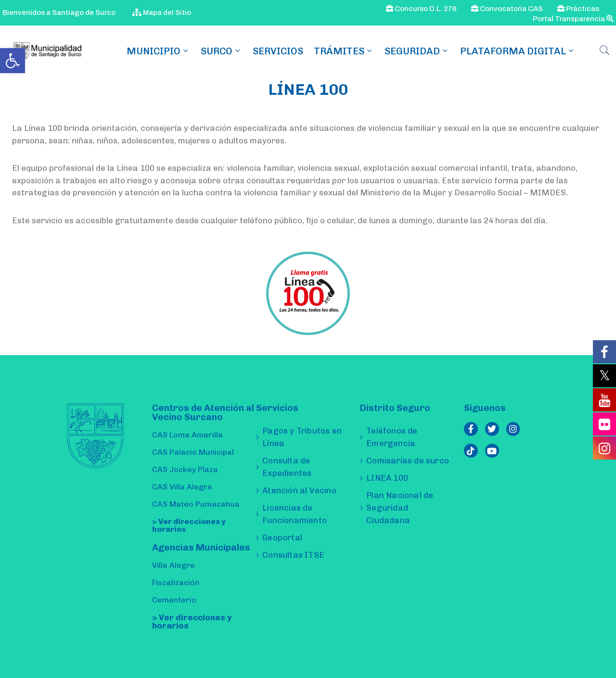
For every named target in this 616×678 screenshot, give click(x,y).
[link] (13, 61)
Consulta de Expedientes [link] (287, 467)
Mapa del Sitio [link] (162, 13)
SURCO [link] (221, 51)
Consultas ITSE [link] (293, 555)
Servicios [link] (278, 51)
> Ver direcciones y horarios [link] (189, 525)
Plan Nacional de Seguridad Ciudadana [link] (400, 508)
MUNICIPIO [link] (158, 51)
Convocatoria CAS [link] (507, 9)
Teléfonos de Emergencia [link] (392, 437)
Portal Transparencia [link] (573, 19)
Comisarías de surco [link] (408, 461)
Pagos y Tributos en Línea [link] (302, 437)
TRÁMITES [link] (344, 51)
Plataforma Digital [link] (518, 51)
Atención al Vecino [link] (299, 490)
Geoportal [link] (282, 537)
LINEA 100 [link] (387, 478)
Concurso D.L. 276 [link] (421, 9)
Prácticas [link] (578, 9)
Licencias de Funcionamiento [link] (295, 514)
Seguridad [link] (417, 51)
